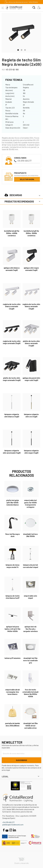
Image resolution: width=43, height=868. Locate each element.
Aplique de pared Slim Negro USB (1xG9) (31, 379)
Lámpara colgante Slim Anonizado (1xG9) (12, 452)
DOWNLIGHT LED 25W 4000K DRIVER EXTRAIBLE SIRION (31, 726)
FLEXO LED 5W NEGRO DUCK (13, 535)
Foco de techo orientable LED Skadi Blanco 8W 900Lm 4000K (30, 693)
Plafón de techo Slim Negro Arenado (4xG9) (12, 379)
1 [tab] (18, 50)
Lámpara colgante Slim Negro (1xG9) (31, 452)
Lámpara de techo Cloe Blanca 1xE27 (13, 597)
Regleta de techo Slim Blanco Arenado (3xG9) (31, 306)
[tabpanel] (21, 33)
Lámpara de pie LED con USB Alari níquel (31, 566)
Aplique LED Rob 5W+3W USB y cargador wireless (30, 629)
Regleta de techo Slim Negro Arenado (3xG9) (12, 342)
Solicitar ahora (27, 179)
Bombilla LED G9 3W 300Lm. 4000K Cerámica (12, 233)
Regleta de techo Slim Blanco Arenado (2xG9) (12, 306)
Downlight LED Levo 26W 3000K (30, 535)
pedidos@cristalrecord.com (13, 825)
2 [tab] (22, 50)
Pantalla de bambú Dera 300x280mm (12, 724)
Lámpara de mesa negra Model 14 (12, 566)
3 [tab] (25, 50)
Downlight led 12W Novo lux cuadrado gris (30, 660)
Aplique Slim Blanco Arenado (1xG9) (12, 269)
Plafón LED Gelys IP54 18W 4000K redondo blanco (13, 503)
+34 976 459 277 (23, 161)
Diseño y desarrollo (22, 861)
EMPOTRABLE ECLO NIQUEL (30, 597)
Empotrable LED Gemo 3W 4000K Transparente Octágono (30, 504)
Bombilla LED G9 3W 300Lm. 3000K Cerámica (31, 233)
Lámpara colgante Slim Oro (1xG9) (31, 415)
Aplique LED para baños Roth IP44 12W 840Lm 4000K (12, 629)
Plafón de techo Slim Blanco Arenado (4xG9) (31, 343)
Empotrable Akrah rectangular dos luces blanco (13, 692)
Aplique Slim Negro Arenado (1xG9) (31, 269)
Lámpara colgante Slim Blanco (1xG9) (12, 415)
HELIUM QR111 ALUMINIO (13, 658)
